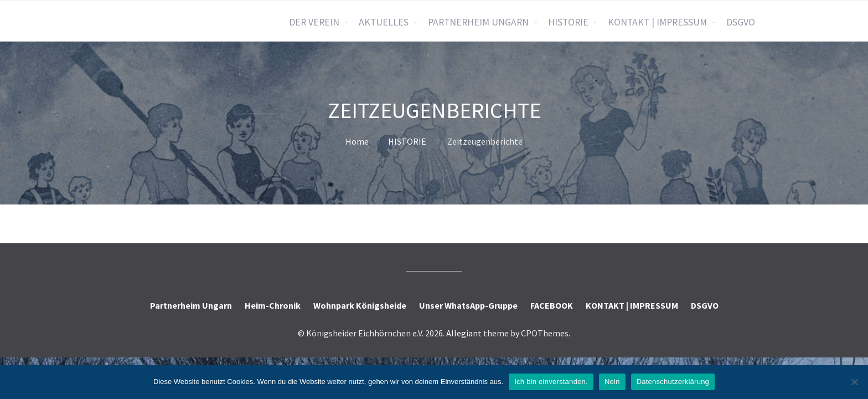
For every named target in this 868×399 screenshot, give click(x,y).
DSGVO (741, 22)
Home (357, 141)
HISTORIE (568, 22)
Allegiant (464, 333)
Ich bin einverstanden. (551, 382)
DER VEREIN (314, 22)
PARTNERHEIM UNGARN (478, 22)
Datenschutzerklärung (673, 382)
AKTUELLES (384, 22)
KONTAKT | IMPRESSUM (657, 22)
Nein (612, 382)
